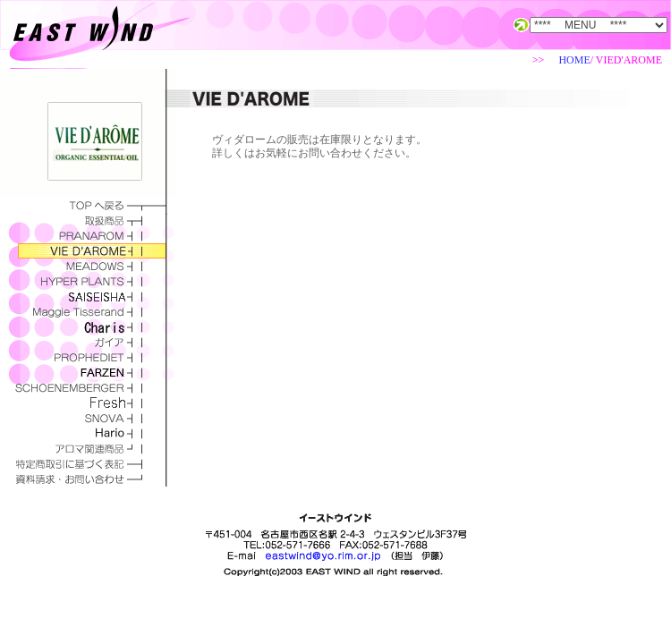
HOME (574, 60)
